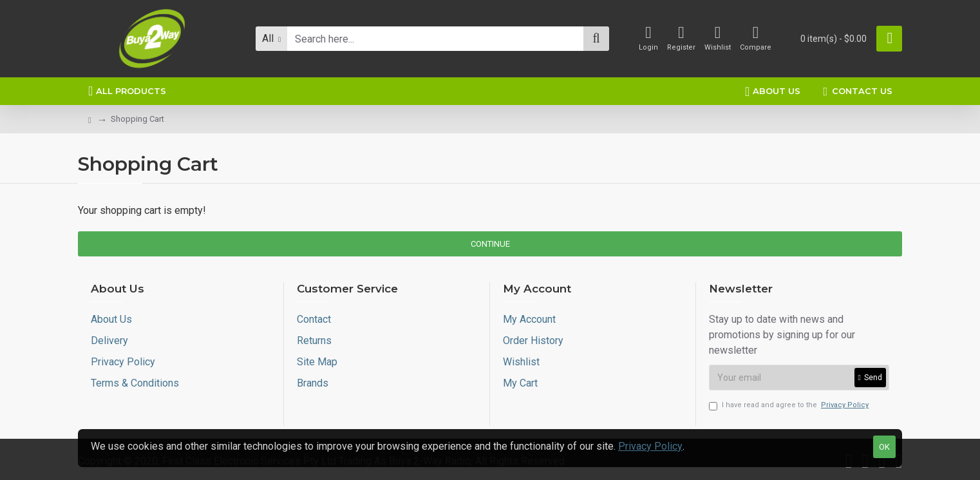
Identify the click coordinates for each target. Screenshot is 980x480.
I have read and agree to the (790, 406)
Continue (490, 244)
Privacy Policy (650, 446)
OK (884, 447)
